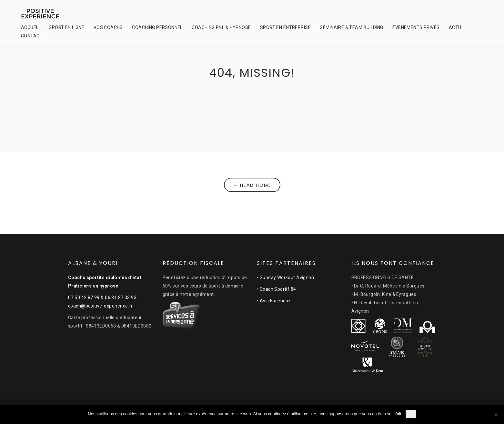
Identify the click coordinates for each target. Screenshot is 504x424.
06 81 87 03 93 (121, 298)
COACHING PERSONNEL (157, 27)
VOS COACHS (108, 27)
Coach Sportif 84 (278, 289)
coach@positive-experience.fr (101, 306)
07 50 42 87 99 (84, 298)
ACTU (455, 27)
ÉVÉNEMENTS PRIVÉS (416, 27)
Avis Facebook (275, 301)
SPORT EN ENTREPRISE (285, 27)
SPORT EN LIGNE (66, 27)
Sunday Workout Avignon (287, 278)
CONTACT (32, 36)
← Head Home (252, 185)
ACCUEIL (30, 27)
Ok (411, 414)
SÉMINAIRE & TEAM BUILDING (352, 27)
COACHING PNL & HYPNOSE (221, 27)
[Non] (496, 415)
